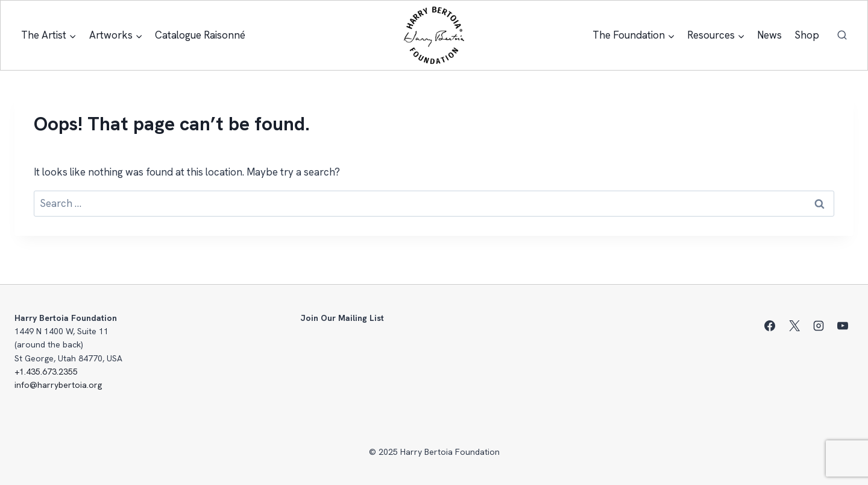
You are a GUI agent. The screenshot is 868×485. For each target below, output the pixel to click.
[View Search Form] (842, 36)
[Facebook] (770, 326)
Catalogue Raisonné (200, 35)
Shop (807, 35)
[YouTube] (843, 326)
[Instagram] (819, 326)
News (769, 35)
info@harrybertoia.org (58, 385)
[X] (794, 326)
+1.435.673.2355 (46, 372)
